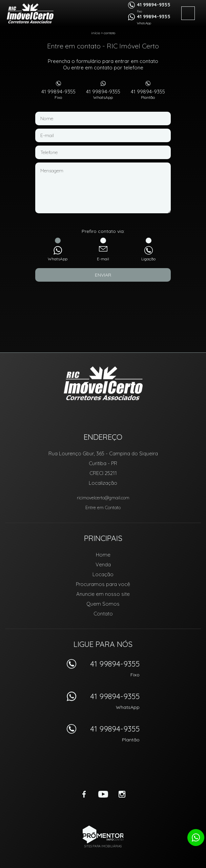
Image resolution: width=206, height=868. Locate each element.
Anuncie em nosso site (103, 594)
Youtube (103, 794)
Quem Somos (103, 604)
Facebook (84, 794)
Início (96, 33)
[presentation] (103, 299)
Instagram (122, 794)
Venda (103, 565)
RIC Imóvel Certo (103, 383)
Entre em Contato (103, 507)
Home (103, 555)
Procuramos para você (103, 584)
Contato (109, 33)
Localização (103, 483)
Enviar (103, 275)
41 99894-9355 (58, 94)
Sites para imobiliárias (103, 846)
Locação (103, 574)
